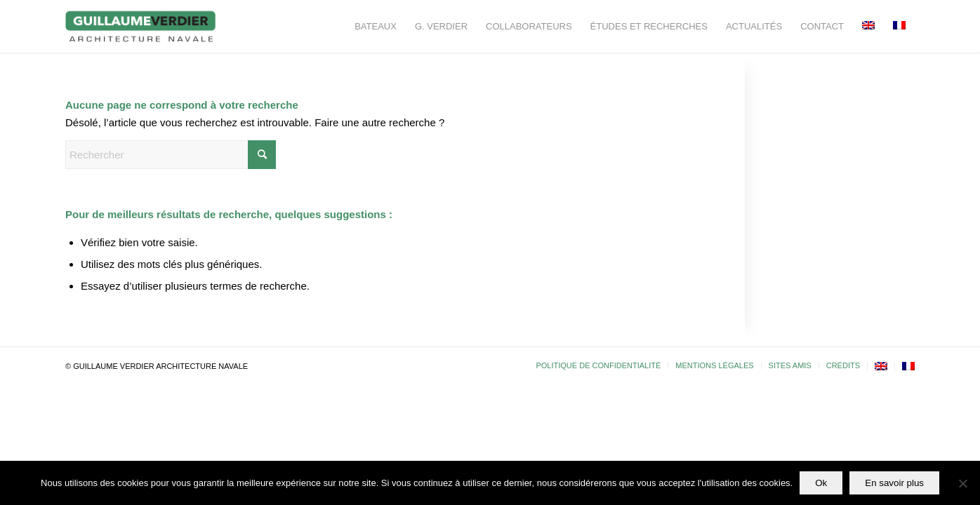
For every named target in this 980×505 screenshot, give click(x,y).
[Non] (962, 483)
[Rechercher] (171, 155)
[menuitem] (376, 26)
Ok (821, 483)
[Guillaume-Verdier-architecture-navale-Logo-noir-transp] (141, 26)
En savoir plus (894, 483)
